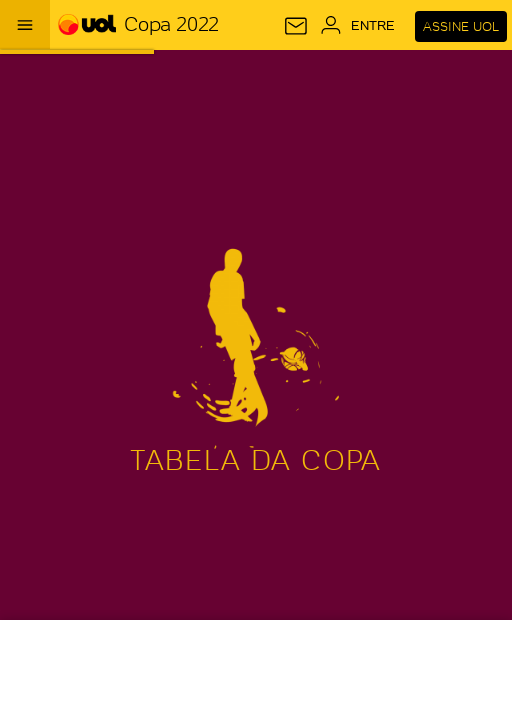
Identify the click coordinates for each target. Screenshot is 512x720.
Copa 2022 (171, 24)
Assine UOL (461, 26)
